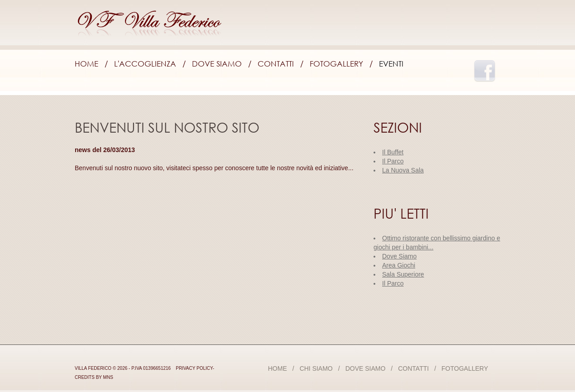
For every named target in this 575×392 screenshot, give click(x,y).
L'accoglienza (145, 64)
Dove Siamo (217, 64)
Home (86, 64)
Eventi (391, 64)
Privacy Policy (194, 368)
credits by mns (94, 377)
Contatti (276, 64)
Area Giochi (399, 265)
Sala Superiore (403, 274)
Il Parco (393, 283)
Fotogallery (336, 64)
